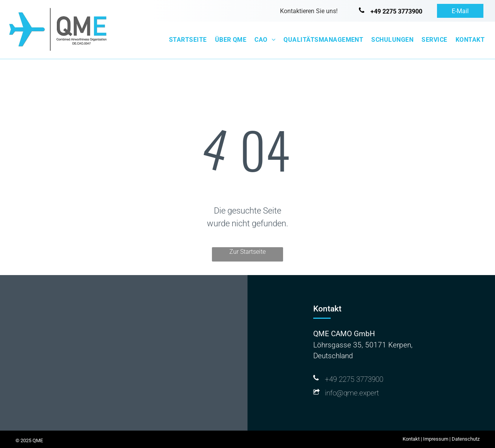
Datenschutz (466, 439)
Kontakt (411, 439)
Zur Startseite (247, 252)
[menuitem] (187, 40)
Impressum (436, 439)
